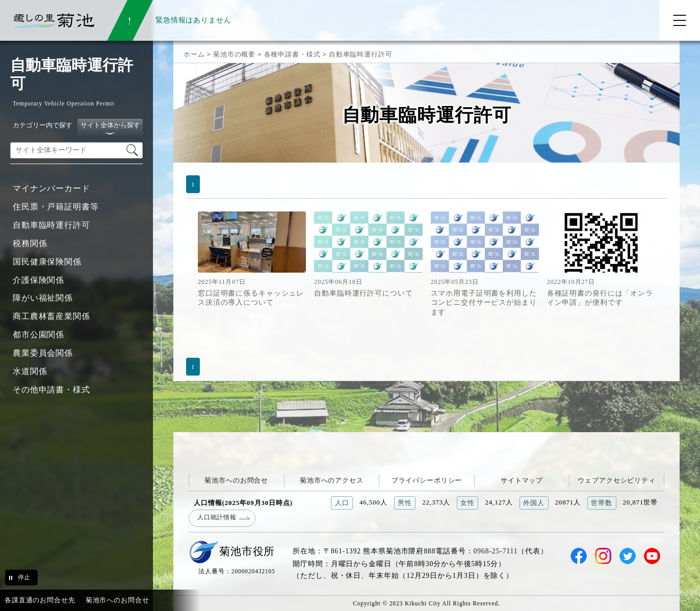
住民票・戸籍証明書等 (56, 207)
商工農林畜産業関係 (51, 316)
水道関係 (30, 371)
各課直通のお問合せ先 (40, 600)
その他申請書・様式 (51, 390)
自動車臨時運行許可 (51, 225)
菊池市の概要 (234, 54)
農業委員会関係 (43, 353)
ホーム (194, 54)
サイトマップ (522, 480)
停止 (24, 577)
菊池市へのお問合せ (236, 480)
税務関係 (30, 243)
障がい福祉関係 (43, 298)
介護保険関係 (38, 280)
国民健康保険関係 (47, 262)
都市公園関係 (38, 335)
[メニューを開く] (680, 20)
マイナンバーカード (51, 188)
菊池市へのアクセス (332, 480)
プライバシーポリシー (427, 480)
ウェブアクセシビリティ (617, 480)
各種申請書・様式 (292, 54)
